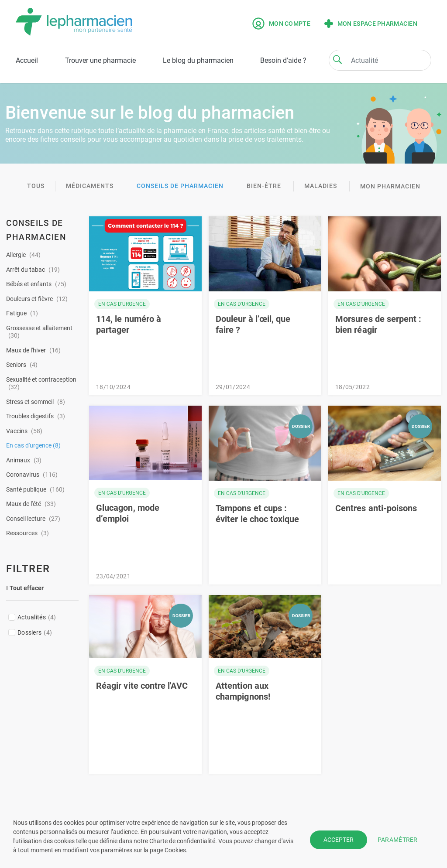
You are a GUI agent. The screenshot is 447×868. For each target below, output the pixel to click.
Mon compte (281, 24)
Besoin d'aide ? (283, 60)
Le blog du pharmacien (198, 60)
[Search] (337, 59)
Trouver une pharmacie (100, 60)
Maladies (321, 186)
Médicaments (91, 186)
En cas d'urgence (122, 304)
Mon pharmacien (390, 186)
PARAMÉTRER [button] (398, 840)
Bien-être (265, 186)
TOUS (36, 186)
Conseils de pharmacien (181, 186)
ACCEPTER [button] (339, 840)
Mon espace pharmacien (371, 24)
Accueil (27, 60)
